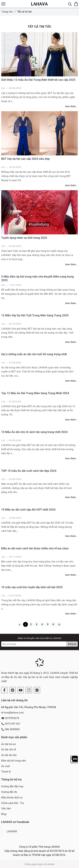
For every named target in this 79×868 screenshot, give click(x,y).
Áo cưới (6, 766)
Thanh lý (6, 772)
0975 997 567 (13, 724)
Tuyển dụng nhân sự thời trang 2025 (24, 238)
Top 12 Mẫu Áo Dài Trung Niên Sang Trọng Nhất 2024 (35, 393)
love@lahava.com (14, 713)
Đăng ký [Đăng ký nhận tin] (72, 644)
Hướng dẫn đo (9, 792)
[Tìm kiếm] (70, 4)
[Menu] (3, 4)
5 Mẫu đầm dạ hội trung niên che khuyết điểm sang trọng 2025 (37, 278)
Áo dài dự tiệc (9, 755)
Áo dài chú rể (9, 749)
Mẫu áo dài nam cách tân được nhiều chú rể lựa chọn (35, 548)
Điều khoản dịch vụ (12, 798)
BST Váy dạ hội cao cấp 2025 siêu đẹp (25, 159)
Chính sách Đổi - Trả (12, 803)
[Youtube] (21, 690)
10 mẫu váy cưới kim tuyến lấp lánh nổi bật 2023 (32, 587)
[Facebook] (4, 690)
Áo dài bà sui (8, 744)
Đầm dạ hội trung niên (14, 761)
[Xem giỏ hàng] (76, 4)
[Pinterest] (13, 690)
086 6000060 (12, 729)
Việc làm (6, 808)
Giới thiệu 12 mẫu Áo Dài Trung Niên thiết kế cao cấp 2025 (38, 80)
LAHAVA (12, 831)
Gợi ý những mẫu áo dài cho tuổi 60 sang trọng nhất (34, 354)
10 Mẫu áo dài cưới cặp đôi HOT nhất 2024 (28, 510)
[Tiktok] (37, 690)
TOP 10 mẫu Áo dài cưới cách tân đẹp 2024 (29, 471)
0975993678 (12, 718)
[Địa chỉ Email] (34, 644)
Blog (4, 814)
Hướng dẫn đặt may (12, 786)
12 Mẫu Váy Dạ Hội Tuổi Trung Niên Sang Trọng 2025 (35, 315)
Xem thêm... (72, 106)
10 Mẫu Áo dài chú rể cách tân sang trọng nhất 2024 (34, 432)
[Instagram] (29, 690)
